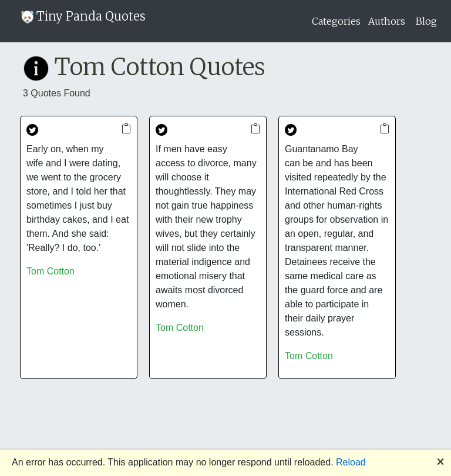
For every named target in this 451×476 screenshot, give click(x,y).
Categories (336, 21)
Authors (387, 21)
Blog (426, 21)
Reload (351, 462)
